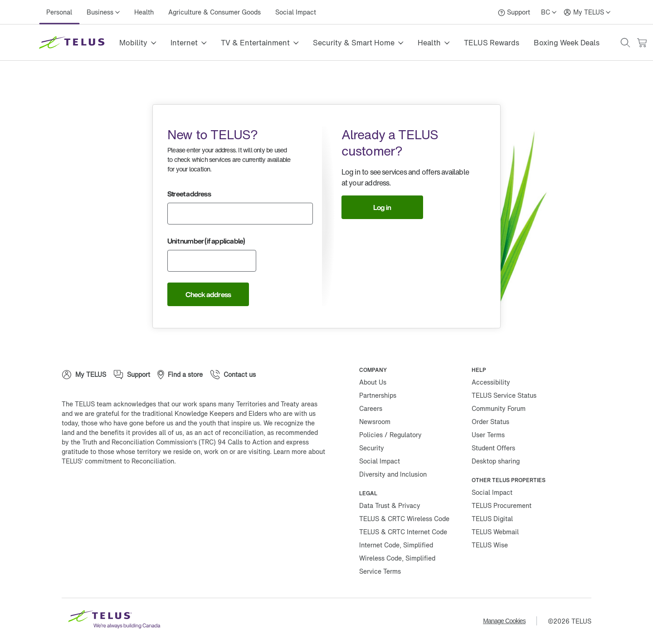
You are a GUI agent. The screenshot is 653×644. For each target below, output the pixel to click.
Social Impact (296, 12)
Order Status (490, 422)
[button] (625, 43)
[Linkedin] (157, 490)
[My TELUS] (587, 12)
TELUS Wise (490, 545)
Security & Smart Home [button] (354, 43)
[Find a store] (180, 375)
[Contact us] (233, 375)
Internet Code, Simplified (396, 545)
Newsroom (375, 422)
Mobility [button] (133, 43)
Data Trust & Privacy (390, 505)
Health (144, 12)
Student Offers (493, 448)
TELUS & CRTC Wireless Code (404, 519)
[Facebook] (75, 490)
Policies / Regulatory (390, 435)
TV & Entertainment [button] (255, 43)
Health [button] (429, 43)
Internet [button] (184, 43)
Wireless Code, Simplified (397, 558)
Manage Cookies (504, 621)
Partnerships (378, 395)
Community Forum (499, 408)
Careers (371, 408)
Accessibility (491, 382)
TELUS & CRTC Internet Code (403, 532)
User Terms (488, 435)
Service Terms (380, 571)
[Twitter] (102, 490)
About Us (373, 382)
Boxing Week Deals (567, 43)
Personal (59, 12)
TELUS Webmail (495, 532)
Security (372, 448)
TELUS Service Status (504, 395)
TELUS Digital (492, 519)
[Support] (514, 12)
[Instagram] (130, 490)
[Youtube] (184, 490)
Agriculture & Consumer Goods (214, 12)
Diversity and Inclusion (393, 474)
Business (100, 12)
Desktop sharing (496, 461)
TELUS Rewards (492, 43)
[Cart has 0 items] (642, 43)
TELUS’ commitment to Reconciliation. (119, 461)
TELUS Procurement (502, 505)
